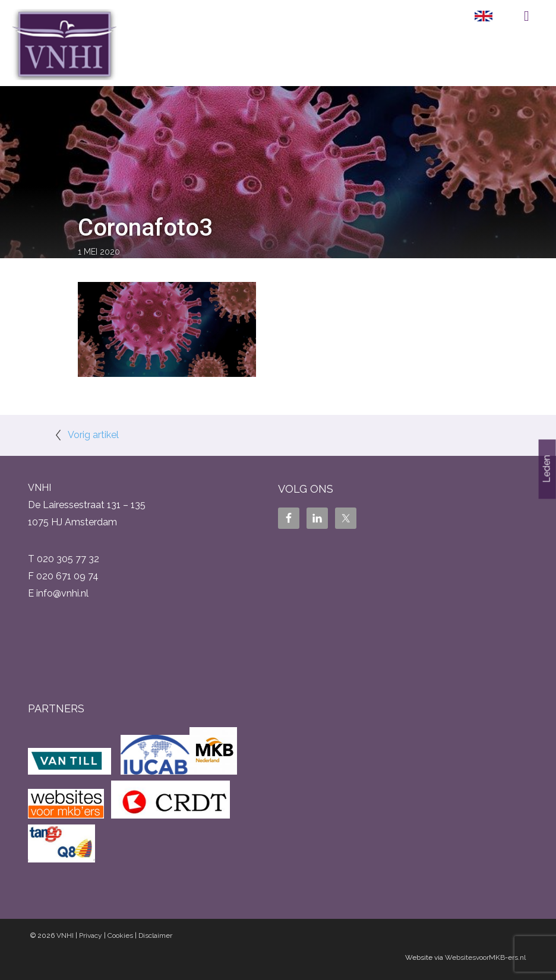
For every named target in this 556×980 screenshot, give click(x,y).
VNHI (65, 935)
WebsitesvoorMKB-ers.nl (485, 957)
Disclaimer (155, 935)
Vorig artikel (93, 435)
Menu (527, 16)
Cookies (120, 935)
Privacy (91, 935)
